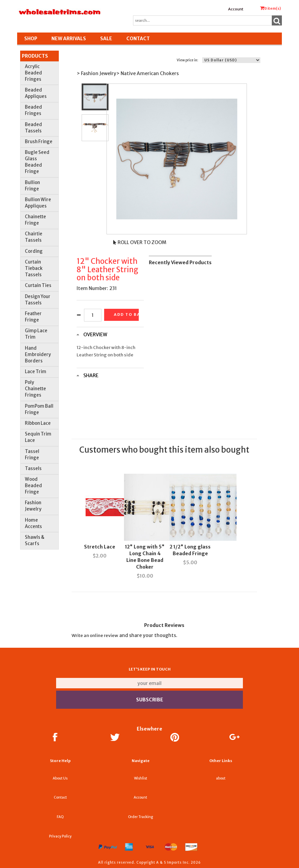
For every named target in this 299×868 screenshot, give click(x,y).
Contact (138, 39)
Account (236, 9)
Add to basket (126, 314)
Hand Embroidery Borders (38, 355)
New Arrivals (69, 39)
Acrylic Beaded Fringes (33, 73)
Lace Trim (36, 372)
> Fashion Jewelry (96, 73)
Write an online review (95, 635)
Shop (31, 39)
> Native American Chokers (147, 73)
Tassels (33, 469)
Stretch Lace (100, 547)
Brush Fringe (39, 142)
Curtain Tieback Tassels (34, 268)
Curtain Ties (38, 285)
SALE (106, 39)
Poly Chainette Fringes (35, 389)
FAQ (60, 817)
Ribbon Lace (38, 423)
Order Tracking (140, 817)
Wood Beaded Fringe (33, 486)
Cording (34, 251)
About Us (60, 778)
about (221, 778)
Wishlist (141, 778)
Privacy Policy (60, 836)
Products (35, 56)
